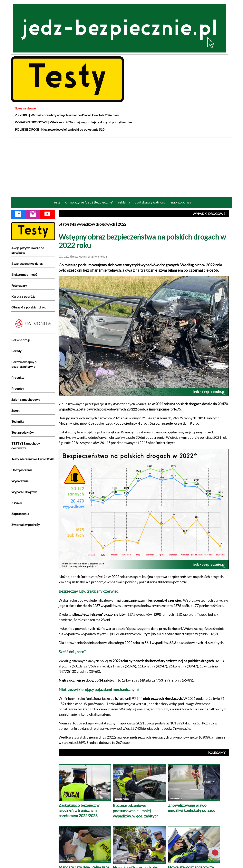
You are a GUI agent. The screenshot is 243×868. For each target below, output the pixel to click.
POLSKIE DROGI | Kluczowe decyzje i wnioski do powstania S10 (60, 129)
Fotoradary (19, 285)
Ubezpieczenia (22, 470)
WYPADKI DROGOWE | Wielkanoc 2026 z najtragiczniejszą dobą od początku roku (73, 122)
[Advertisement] (121, 167)
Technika (18, 421)
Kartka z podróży (23, 296)
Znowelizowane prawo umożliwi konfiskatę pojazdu (194, 805)
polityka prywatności (151, 202)
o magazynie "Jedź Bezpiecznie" (89, 202)
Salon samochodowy (26, 399)
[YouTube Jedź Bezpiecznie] (47, 214)
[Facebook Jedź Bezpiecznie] (18, 214)
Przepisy (18, 388)
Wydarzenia (20, 481)
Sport (15, 410)
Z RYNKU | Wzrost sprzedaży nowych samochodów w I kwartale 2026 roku (67, 115)
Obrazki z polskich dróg (28, 307)
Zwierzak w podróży (25, 525)
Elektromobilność (24, 274)
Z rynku (17, 503)
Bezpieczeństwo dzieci (27, 264)
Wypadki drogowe (24, 492)
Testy (56, 202)
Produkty (18, 377)
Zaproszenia (20, 514)
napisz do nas (181, 202)
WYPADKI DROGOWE (209, 214)
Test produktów (22, 432)
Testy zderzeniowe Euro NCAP (33, 459)
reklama (124, 202)
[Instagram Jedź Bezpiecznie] (33, 214)
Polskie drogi (21, 340)
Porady (16, 351)
